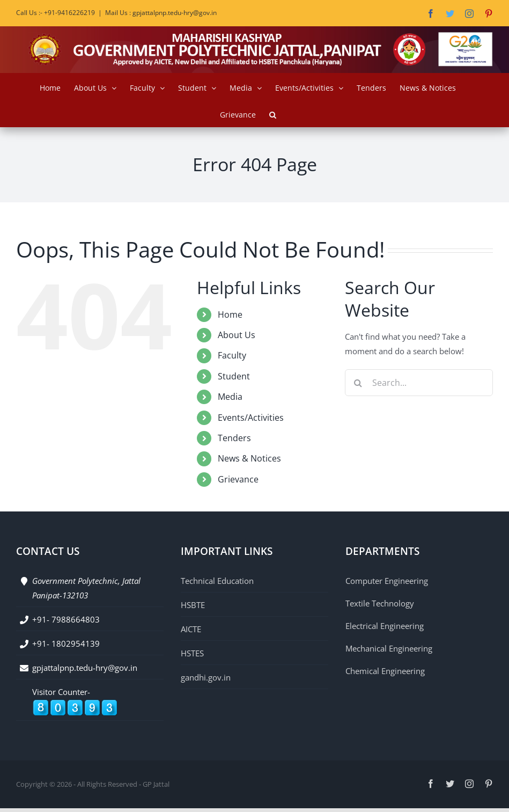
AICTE (191, 629)
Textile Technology (380, 603)
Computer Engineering (387, 581)
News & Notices (249, 458)
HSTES (192, 653)
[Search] (358, 383)
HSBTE (193, 605)
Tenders (234, 438)
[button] (273, 113)
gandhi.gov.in (206, 677)
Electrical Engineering (385, 626)
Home (230, 314)
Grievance (238, 479)
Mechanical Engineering (389, 648)
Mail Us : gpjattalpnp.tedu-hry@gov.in (161, 13)
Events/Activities (251, 418)
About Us (237, 335)
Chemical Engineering (385, 671)
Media (230, 397)
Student (234, 376)
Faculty (232, 355)
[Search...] (419, 383)
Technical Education (217, 581)
